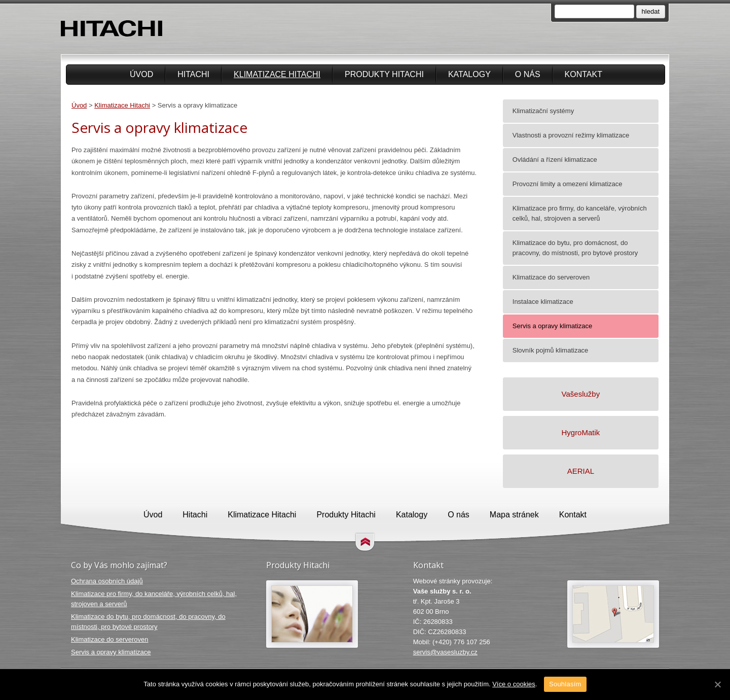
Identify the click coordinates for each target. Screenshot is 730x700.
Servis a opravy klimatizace (111, 652)
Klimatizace (277, 74)
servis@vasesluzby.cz (445, 652)
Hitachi (193, 74)
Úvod (141, 74)
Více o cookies (514, 684)
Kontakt (583, 74)
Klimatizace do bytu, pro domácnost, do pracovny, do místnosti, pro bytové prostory (148, 622)
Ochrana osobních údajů (107, 581)
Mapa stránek (514, 515)
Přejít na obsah (365, 542)
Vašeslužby (581, 394)
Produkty (384, 74)
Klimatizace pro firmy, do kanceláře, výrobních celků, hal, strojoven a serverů (154, 599)
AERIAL (581, 471)
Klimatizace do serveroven (109, 639)
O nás (528, 74)
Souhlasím (565, 684)
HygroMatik (580, 432)
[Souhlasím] (717, 684)
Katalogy (469, 74)
